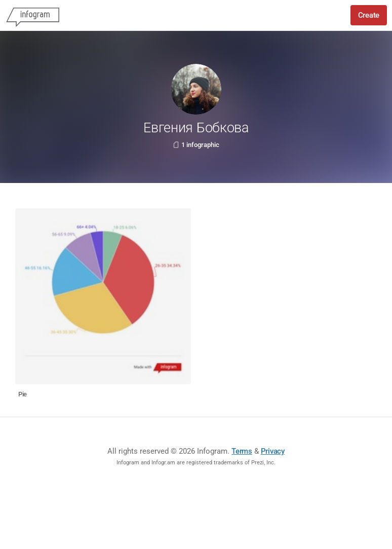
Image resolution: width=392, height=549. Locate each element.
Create (369, 15)
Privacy (273, 451)
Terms (242, 451)
